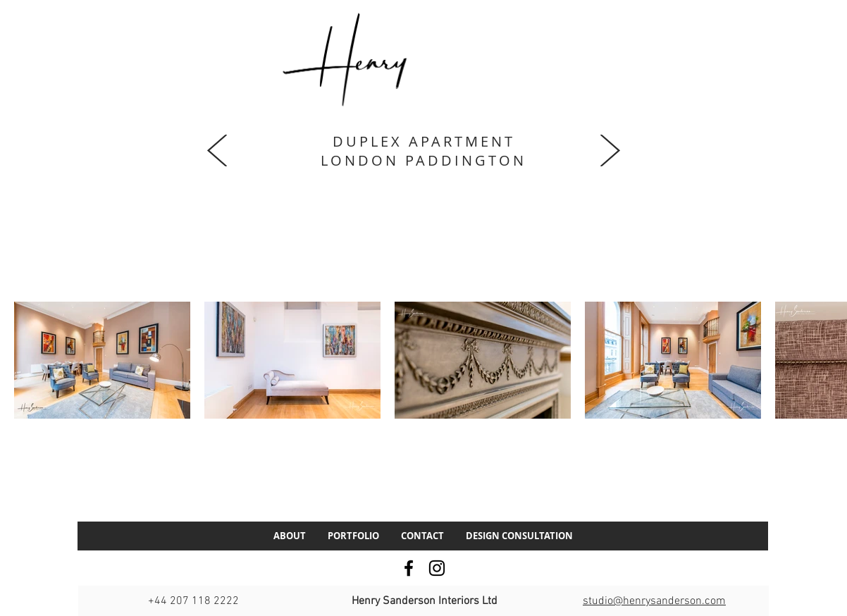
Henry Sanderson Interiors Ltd (425, 601)
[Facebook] (409, 568)
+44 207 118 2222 (193, 601)
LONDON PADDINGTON (423, 160)
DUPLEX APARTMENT (424, 141)
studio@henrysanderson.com (654, 601)
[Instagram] (437, 568)
